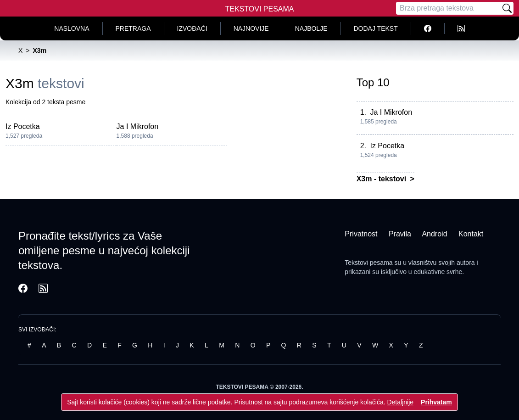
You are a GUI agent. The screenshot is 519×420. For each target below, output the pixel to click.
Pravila (400, 234)
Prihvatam (436, 402)
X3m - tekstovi (382, 179)
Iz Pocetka (23, 126)
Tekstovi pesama (368, 263)
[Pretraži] (507, 8)
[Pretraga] (448, 8)
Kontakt (471, 234)
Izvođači (192, 28)
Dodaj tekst (376, 28)
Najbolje (311, 28)
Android (434, 234)
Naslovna (72, 28)
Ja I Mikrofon (138, 126)
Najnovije (251, 28)
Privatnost (361, 234)
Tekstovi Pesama (260, 9)
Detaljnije (400, 402)
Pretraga (133, 28)
